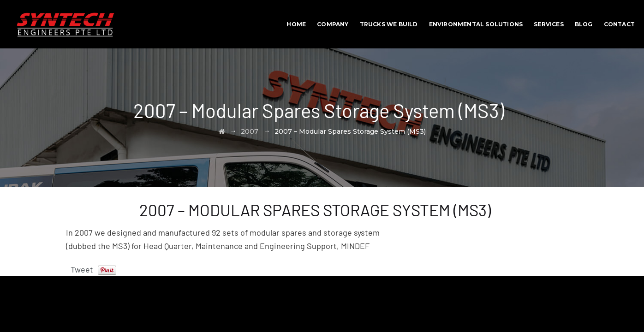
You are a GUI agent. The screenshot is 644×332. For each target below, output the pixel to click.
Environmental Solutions (476, 24)
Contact (619, 24)
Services (549, 24)
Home (296, 24)
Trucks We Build (389, 24)
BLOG (584, 24)
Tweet (82, 269)
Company (333, 24)
